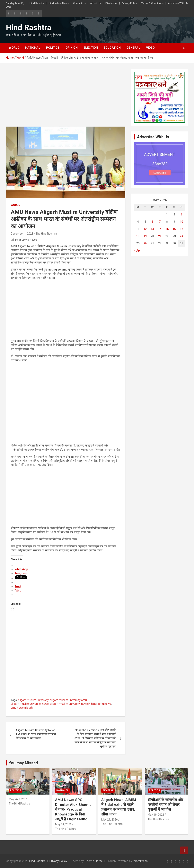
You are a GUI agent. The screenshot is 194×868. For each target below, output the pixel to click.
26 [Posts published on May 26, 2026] (145, 243)
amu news (105, 704)
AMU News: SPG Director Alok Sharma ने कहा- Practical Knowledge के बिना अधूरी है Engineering (73, 809)
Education (112, 48)
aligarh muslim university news (30, 704)
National (33, 48)
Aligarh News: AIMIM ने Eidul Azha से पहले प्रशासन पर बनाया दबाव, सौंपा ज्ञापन (119, 807)
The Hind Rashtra (46, 234)
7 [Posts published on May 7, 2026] (160, 222)
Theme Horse (94, 861)
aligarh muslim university (33, 700)
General (133, 48)
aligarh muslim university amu (68, 700)
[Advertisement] (66, 98)
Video (150, 48)
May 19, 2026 (156, 815)
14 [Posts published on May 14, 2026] (160, 229)
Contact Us (79, 3)
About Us (96, 3)
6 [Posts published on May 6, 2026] (152, 222)
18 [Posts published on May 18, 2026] (138, 236)
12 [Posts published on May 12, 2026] (145, 229)
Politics (53, 48)
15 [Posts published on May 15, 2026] (167, 229)
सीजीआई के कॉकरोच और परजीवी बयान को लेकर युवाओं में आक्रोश (165, 805)
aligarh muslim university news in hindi (73, 704)
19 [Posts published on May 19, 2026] (145, 236)
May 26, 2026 (17, 799)
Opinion (72, 48)
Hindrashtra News (59, 3)
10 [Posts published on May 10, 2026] (181, 222)
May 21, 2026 (110, 820)
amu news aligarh (22, 708)
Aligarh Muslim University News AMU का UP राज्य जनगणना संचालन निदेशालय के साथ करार (36, 734)
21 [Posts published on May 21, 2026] (160, 236)
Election (91, 48)
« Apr (137, 251)
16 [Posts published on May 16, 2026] (174, 229)
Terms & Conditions (152, 3)
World (14, 48)
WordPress (141, 861)
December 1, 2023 (22, 234)
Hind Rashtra (37, 3)
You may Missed (23, 763)
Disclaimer (111, 3)
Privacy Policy (129, 3)
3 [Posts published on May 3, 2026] (181, 214)
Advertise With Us (178, 3)
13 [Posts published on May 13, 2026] (152, 229)
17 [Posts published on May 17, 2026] (181, 229)
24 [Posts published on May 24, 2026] (181, 236)
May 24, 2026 (63, 824)
